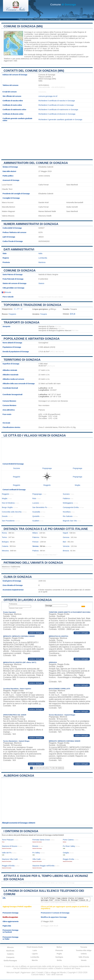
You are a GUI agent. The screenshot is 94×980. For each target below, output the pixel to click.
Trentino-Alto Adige (84, 950)
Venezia (66, 546)
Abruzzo (10, 947)
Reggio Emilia (68, 859)
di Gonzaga (63, 5)
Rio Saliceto (68, 516)
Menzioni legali (13, 972)
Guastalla (36, 512)
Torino (4, 537)
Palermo (36, 537)
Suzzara (70, 42)
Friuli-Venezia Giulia (35, 947)
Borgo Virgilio (7, 507)
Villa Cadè (37, 859)
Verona (35, 546)
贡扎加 (73, 314)
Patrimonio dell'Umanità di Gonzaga (33, 563)
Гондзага (12, 314)
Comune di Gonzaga (20, 270)
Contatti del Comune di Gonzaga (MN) (34, 71)
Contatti (40, 972)
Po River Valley (69, 846)
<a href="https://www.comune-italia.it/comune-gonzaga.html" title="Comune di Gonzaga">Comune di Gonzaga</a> (66, 899)
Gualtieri (36, 521)
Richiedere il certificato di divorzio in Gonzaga (57, 114)
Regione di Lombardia (26, 19)
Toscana (84, 947)
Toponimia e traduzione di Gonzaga (32, 305)
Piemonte (59, 950)
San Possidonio (8, 521)
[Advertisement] (46, 140)
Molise (59, 947)
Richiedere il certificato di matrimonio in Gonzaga (58, 109)
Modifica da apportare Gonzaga (54, 917)
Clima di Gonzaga (18, 577)
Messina (5, 551)
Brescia (66, 551)
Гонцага (44, 314)
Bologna (5, 542)
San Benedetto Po (40, 507)
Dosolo (5, 516)
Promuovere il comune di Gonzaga (55, 913)
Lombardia (43, 258)
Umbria (84, 954)
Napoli (65, 533)
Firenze (35, 542)
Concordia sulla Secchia (12, 512)
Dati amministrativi (19, 249)
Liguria (35, 954)
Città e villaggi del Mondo (55, 972)
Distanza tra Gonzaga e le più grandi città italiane (46, 529)
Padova (35, 551)
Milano (35, 533)
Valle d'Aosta (84, 957)
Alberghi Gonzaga (19, 776)
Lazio (35, 950)
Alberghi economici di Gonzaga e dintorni (18, 823)
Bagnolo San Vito (70, 521)
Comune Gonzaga (55, 19)
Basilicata (10, 951)
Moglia (78, 485)
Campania (10, 957)
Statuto (41, 283)
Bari (64, 542)
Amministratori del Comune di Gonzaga (36, 163)
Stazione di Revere (10, 846)
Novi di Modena (8, 503)
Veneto (84, 960)
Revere (35, 846)
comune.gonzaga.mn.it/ (48, 96)
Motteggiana (68, 503)
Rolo (34, 498)
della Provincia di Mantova (60, 32)
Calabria (10, 954)
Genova (66, 537)
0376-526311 (44, 85)
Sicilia (59, 960)
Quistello (36, 516)
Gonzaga (28, 32)
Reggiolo (62, 42)
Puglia (59, 954)
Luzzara (36, 503)
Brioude (7, 292)
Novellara (67, 512)
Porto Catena (68, 840)
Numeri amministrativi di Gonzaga (31, 224)
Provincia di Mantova (41, 19)
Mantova (42, 262)
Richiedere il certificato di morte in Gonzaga (56, 105)
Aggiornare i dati (10, 61)
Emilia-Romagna (10, 961)
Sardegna (59, 957)
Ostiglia (66, 853)
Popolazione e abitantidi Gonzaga (32, 339)
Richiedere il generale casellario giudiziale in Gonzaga (60, 119)
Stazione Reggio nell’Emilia (43, 866)
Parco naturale (8, 297)
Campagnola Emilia (71, 507)
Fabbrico (66, 498)
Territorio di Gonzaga (22, 360)
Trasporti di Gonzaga (22, 322)
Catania (5, 546)
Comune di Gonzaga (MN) (23, 26)
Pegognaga (53, 42)
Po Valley (36, 853)
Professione (13, 604)
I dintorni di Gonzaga (21, 831)
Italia (40, 253)
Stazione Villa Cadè (10, 859)
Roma (4, 533)
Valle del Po (7, 853)
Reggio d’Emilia (8, 866)
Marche (35, 960)
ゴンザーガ (18, 309)
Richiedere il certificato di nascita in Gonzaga (57, 101)
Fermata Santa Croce (41, 840)
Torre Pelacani (8, 840)
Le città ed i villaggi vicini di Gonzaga (35, 435)
